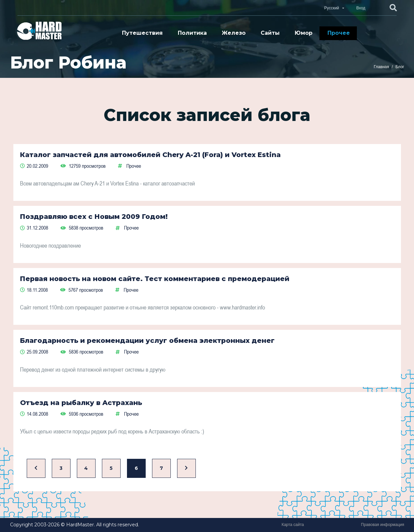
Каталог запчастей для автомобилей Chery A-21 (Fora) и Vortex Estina (150, 155)
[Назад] (36, 468)
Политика (192, 33)
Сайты (270, 33)
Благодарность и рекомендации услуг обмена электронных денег (147, 341)
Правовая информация (382, 525)
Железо (234, 33)
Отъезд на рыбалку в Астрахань (81, 403)
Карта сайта (293, 525)
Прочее (339, 33)
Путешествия (142, 33)
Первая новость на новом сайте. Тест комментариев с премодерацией (155, 279)
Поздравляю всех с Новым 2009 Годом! (94, 217)
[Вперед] (186, 468)
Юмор (304, 33)
